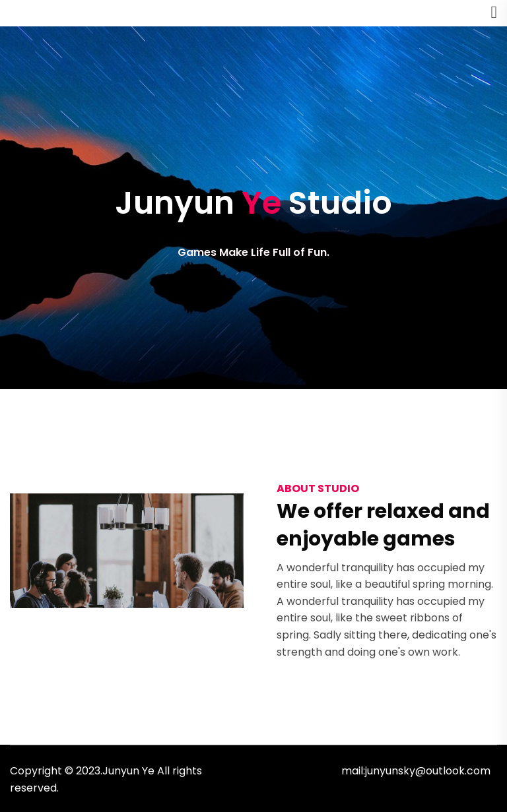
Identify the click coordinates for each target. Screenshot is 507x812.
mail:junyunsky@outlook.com (416, 771)
